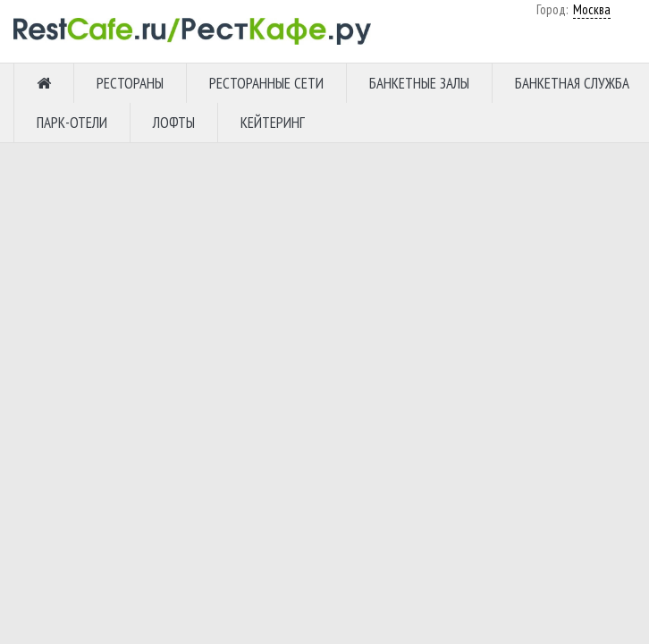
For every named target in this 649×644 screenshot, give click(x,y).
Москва (410, 76)
